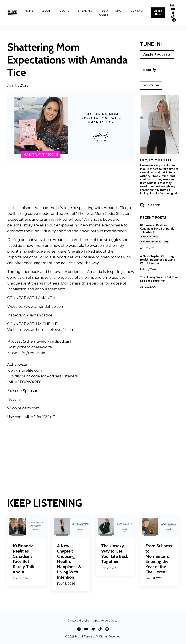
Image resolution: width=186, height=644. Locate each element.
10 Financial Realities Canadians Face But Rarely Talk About (157, 229)
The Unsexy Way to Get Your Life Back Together (159, 279)
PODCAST (64, 11)
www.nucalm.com (24, 408)
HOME (29, 11)
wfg (166, 242)
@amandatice (40, 315)
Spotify (150, 70)
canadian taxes (149, 237)
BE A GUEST (104, 13)
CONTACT (137, 11)
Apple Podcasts (157, 54)
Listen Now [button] (158, 13)
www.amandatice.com (44, 306)
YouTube (151, 85)
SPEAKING (85, 11)
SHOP (119, 11)
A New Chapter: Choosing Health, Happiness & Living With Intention (158, 260)
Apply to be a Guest (106, 621)
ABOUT (45, 11)
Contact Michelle (78, 621)
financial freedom (151, 242)
